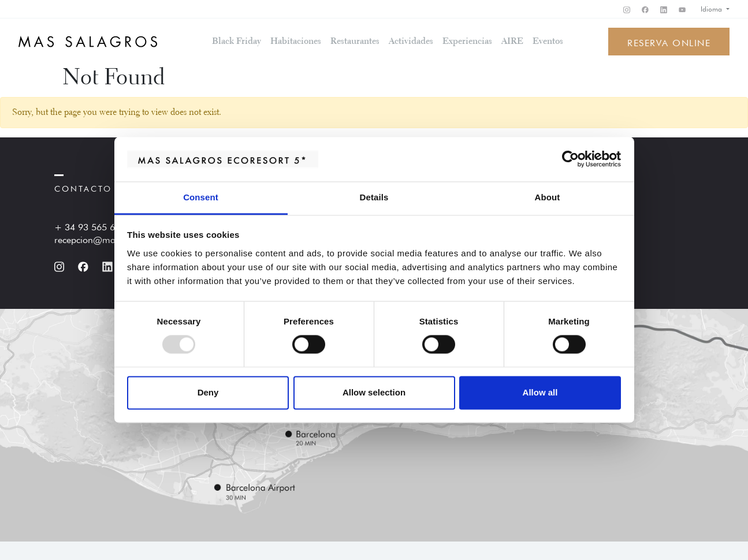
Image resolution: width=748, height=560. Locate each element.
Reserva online (669, 42)
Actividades (411, 42)
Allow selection (374, 392)
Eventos (548, 42)
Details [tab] (374, 197)
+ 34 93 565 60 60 (94, 226)
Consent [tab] (201, 197)
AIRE (512, 42)
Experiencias (467, 42)
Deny (208, 392)
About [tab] (548, 197)
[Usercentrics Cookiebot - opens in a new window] (570, 159)
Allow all (540, 392)
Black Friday (237, 42)
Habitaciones (296, 42)
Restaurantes (355, 42)
